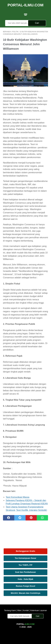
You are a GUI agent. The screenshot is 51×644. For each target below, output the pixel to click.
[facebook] (9, 518)
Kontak (26, 610)
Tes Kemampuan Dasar (25, 558)
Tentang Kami (10, 610)
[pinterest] (31, 518)
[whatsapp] (42, 518)
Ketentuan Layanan (38, 610)
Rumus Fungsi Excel (26, 586)
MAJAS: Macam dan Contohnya (26, 593)
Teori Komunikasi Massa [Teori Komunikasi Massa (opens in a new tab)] (17, 497)
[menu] (26, 14)
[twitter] (20, 518)
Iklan (19, 610)
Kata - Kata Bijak (26, 579)
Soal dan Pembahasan (26, 572)
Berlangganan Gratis (26, 551)
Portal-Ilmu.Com (26, 5)
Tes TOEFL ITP (26, 565)
